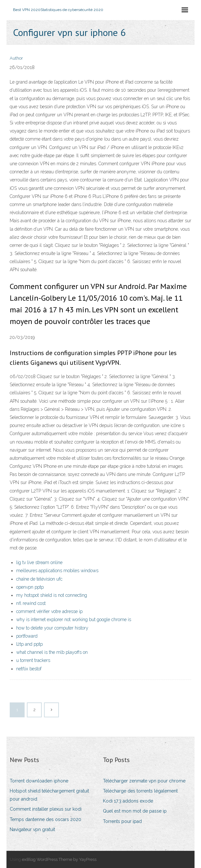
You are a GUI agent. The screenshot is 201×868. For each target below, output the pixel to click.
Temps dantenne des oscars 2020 (45, 819)
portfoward (27, 636)
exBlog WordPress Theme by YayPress (59, 859)
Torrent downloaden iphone (39, 781)
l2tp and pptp (29, 644)
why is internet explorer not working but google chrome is (74, 619)
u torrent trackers (33, 660)
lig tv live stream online (39, 562)
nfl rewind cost (31, 603)
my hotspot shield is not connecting (52, 595)
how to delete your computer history (52, 628)
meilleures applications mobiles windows (57, 571)
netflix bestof (29, 669)
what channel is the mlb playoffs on (52, 652)
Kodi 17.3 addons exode (128, 801)
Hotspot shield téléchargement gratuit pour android (49, 795)
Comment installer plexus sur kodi (46, 809)
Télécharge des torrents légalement (140, 791)
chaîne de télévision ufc (39, 579)
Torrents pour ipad (122, 821)
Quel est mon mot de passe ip (135, 811)
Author (16, 58)
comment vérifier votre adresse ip (49, 611)
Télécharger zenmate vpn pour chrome (144, 781)
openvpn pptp (30, 587)
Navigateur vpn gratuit (32, 829)
